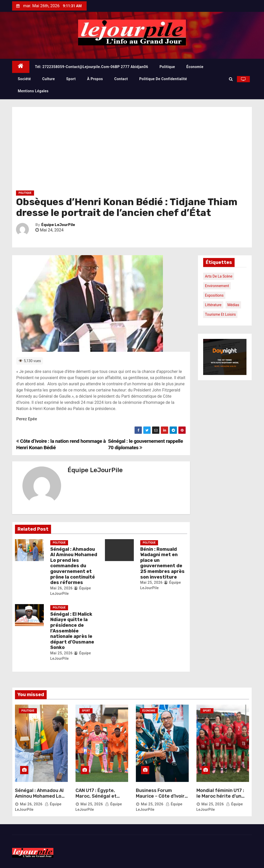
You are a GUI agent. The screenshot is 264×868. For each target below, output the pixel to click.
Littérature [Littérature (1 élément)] (213, 305)
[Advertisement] (132, 151)
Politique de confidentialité (163, 79)
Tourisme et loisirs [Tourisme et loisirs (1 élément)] (220, 314)
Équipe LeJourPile (58, 225)
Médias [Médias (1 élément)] (233, 305)
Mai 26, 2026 (61, 588)
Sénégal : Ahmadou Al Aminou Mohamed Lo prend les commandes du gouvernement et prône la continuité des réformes (74, 566)
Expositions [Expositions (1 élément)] (214, 295)
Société (24, 79)
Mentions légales (33, 91)
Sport (71, 79)
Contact (121, 79)
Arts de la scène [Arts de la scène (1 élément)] (219, 276)
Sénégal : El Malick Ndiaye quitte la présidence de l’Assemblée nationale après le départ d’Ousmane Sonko (72, 631)
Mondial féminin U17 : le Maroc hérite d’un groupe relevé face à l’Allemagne (220, 799)
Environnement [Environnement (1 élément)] (217, 286)
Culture (49, 79)
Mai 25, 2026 (151, 582)
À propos (95, 79)
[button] (231, 79)
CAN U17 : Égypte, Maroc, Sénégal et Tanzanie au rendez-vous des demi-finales (100, 799)
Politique (167, 67)
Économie (195, 67)
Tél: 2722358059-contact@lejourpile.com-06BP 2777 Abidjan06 (92, 67)
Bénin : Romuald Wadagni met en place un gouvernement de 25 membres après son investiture (162, 563)
